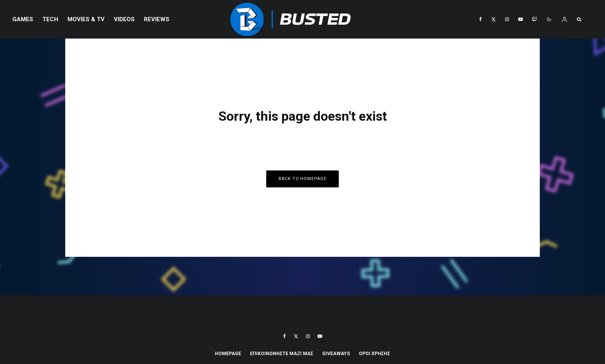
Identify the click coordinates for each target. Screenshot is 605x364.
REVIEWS (157, 19)
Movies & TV (86, 19)
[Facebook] (481, 19)
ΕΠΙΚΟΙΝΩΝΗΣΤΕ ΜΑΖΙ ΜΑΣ (282, 354)
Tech (50, 19)
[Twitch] (534, 19)
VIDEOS (124, 19)
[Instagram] (507, 19)
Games (23, 19)
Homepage (228, 354)
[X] (493, 19)
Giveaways (336, 354)
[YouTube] (521, 19)
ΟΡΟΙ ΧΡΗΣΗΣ (374, 354)
